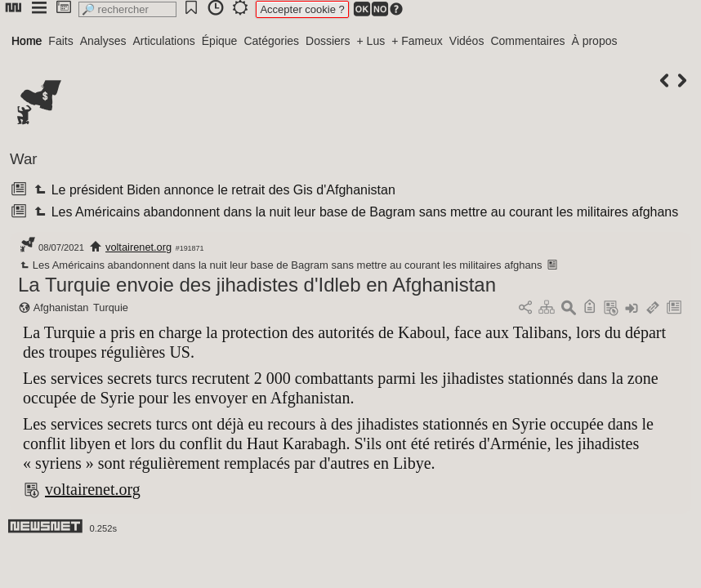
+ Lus (371, 41)
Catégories (271, 41)
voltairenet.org (138, 247)
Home (27, 41)
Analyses (103, 41)
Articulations (164, 41)
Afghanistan (61, 307)
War (24, 159)
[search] (127, 9)
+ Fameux (417, 41)
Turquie (111, 307)
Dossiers (328, 41)
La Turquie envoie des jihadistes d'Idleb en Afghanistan (257, 285)
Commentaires (527, 41)
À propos (594, 41)
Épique (220, 41)
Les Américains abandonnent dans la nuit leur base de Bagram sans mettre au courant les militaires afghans (355, 212)
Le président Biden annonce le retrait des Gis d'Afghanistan (213, 190)
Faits (60, 41)
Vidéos (467, 41)
